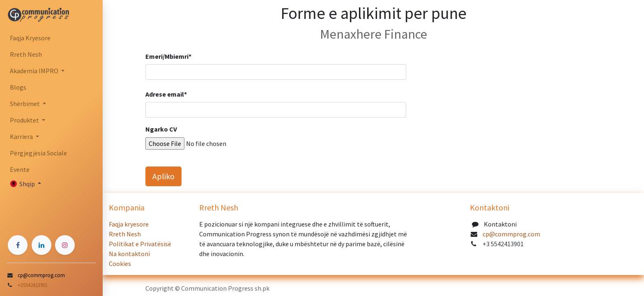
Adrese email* (166, 94)
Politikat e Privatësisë (140, 244)
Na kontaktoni (130, 254)
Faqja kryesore (129, 224)
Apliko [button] (163, 176)
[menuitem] (51, 38)
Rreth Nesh (125, 234)
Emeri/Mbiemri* (168, 56)
